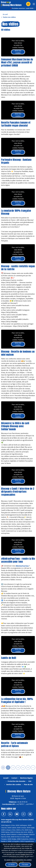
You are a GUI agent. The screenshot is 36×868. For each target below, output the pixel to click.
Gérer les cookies (18, 52)
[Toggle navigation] (34, 5)
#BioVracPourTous (22, 566)
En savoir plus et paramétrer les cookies (18, 860)
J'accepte (25, 865)
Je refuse (11, 865)
